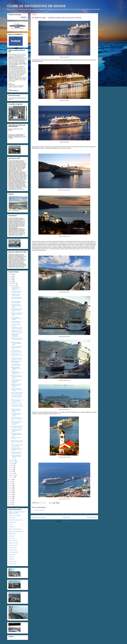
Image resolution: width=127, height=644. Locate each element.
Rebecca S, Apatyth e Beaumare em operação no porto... (17, 390)
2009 (11, 502)
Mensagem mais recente (39, 517)
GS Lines (10, 525)
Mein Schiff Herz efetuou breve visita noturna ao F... (16, 299)
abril (12, 471)
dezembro (13, 283)
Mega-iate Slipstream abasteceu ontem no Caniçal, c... (16, 368)
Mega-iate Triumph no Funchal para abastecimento (16, 335)
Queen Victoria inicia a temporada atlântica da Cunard (16, 449)
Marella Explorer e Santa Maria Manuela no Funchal (16, 385)
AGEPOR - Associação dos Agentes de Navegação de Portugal (17, 512)
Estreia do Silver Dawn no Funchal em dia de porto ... (17, 339)
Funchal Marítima (12, 522)
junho (12, 468)
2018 (11, 485)
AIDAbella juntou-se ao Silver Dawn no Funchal (17, 331)
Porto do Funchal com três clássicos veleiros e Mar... (16, 348)
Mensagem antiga (92, 517)
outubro (13, 460)
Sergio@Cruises (12, 555)
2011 (11, 498)
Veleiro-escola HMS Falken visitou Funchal (17, 446)
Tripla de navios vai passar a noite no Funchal (17, 292)
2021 (11, 479)
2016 (11, 489)
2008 (11, 504)
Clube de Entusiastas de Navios (15, 520)
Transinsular (11, 557)
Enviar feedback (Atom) (67, 521)
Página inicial (66, 517)
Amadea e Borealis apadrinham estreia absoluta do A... (16, 288)
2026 (11, 274)
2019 (11, 483)
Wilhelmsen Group (12, 561)
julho (12, 466)
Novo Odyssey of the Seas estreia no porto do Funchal (17, 430)
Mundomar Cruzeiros (13, 541)
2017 (11, 487)
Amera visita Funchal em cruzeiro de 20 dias (16, 453)
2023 (11, 280)
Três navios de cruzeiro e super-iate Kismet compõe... (16, 415)
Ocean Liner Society (13, 545)
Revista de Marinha (13, 550)
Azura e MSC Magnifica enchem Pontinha (16, 302)
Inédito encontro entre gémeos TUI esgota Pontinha (16, 410)
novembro (13, 285)
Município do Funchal (13, 543)
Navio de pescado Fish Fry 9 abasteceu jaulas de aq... (17, 310)
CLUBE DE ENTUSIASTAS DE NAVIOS (36, 6)
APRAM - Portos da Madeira (15, 515)
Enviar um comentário (39, 510)
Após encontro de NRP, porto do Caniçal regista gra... (17, 419)
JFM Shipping (11, 527)
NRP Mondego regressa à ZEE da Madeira (16, 362)
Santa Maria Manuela (13, 552)
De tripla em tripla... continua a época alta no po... (17, 355)
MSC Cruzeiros (12, 538)
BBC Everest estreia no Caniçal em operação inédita (16, 343)
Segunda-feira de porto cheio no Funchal (16, 295)
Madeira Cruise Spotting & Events (16, 531)
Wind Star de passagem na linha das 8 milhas (17, 401)
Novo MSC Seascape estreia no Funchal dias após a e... (16, 306)
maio (12, 469)
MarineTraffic (11, 536)
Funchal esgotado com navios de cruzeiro (16, 365)
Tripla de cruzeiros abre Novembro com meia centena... (16, 456)
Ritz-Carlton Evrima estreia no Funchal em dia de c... (17, 427)
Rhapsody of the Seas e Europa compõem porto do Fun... (16, 377)
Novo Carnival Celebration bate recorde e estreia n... (16, 397)
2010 (11, 500)
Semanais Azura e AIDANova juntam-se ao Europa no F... (17, 373)
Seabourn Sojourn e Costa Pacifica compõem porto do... (17, 442)
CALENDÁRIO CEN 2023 (16, 403)
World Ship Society (13, 564)
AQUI (12, 99)
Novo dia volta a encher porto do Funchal (16, 322)
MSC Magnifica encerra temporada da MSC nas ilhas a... (17, 435)
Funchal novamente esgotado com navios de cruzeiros (17, 319)
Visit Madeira (11, 559)
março (13, 473)
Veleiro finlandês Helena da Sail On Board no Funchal (17, 423)
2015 (11, 491)
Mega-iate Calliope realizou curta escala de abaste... (17, 393)
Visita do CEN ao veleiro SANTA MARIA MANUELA (16, 381)
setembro (13, 462)
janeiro (13, 477)
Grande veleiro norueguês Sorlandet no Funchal (16, 359)
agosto (13, 464)
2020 (11, 481)
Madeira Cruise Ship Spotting (15, 529)
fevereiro (13, 475)
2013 (11, 495)
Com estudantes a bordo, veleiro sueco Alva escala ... (17, 406)
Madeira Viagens (12, 534)
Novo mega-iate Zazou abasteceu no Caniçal (16, 351)
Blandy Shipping (12, 518)
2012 (11, 497)
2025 (11, 276)
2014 (11, 493)
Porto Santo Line (12, 548)
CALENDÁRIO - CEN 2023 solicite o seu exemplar (17, 328)
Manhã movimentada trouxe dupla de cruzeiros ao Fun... (17, 314)
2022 (11, 282)
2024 (11, 278)
